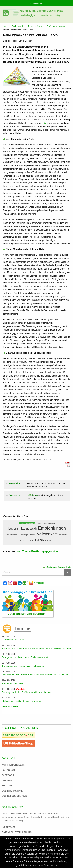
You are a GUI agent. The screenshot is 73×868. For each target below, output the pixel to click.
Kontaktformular (13, 765)
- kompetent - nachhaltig (47, 15)
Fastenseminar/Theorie (13, 684)
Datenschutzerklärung (17, 832)
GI (37, 540)
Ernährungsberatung (56, 26)
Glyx (43, 540)
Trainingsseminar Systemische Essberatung (23, 666)
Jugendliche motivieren (13, 640)
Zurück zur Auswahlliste (57, 567)
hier (45, 123)
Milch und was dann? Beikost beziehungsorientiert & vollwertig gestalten (36, 649)
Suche (40, 26)
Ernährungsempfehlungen (46, 523)
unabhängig (27, 15)
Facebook (8, 775)
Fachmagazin (18, 26)
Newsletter (36, 583)
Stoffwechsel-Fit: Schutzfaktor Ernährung (21, 701)
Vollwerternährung (13, 535)
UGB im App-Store (11, 791)
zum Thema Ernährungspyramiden (38, 551)
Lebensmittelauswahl (23, 528)
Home (5, 26)
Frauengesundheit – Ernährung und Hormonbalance (27, 692)
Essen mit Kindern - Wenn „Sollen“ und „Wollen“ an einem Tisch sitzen (35, 675)
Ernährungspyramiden (27, 523)
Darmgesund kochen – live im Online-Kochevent (25, 657)
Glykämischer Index (27, 541)
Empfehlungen (52, 528)
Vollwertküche (63, 535)
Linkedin (7, 780)
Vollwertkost (47, 534)
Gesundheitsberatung (41, 11)
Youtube (7, 786)
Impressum (8, 827)
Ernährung (51, 541)
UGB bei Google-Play (11, 796)
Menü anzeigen (36, 3)
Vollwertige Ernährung (28, 535)
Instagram (8, 770)
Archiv (31, 26)
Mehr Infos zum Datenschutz (41, 865)
